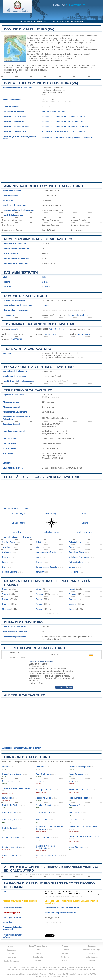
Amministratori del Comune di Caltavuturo (43, 186)
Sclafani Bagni (60, 47)
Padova (39, 609)
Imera (71, 781)
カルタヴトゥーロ (56, 329)
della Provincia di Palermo (69, 36)
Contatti (43, 974)
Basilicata (11, 950)
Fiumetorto (7, 798)
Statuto (45, 305)
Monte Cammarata (44, 837)
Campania (11, 957)
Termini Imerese (73, 49)
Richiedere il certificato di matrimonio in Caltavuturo (65, 126)
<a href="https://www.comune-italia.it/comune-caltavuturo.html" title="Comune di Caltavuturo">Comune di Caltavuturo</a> (72, 893)
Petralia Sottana (76, 562)
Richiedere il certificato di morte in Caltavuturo (63, 122)
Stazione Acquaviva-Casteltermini (84, 836)
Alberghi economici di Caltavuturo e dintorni (22, 748)
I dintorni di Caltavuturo (27, 757)
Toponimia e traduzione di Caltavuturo (40, 324)
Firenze (39, 599)
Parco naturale (9, 315)
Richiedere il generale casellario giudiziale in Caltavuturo (68, 138)
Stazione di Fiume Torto (79, 790)
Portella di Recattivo (45, 805)
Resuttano (73, 572)
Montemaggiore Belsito (46, 552)
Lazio (38, 950)
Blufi (4, 567)
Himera (39, 781)
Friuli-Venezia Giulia (38, 946)
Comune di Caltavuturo (25, 296)
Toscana (92, 946)
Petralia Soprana (10, 572)
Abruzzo (11, 946)
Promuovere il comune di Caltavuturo (62, 908)
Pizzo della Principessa (79, 767)
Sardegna (65, 957)
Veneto (92, 961)
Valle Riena (74, 820)
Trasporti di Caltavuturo (28, 349)
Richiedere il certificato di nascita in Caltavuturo (64, 117)
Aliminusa (40, 547)
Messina (6, 609)
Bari (71, 599)
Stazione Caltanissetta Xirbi (48, 855)
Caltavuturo (32, 36)
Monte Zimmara (76, 847)
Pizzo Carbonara (43, 774)
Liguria (38, 953)
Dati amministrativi (21, 272)
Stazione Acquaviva (11, 847)
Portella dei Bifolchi (11, 805)
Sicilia (45, 282)
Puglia (65, 953)
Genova (72, 594)
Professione (14, 652)
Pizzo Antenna (9, 781)
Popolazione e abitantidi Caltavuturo (39, 367)
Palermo (46, 287)
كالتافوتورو (14, 329)
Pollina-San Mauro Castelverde (83, 827)
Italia (44, 277)
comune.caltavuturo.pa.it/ (54, 112)
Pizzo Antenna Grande (12, 774)
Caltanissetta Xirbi (10, 855)
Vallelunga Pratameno (79, 557)
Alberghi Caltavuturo (25, 695)
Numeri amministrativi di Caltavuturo (38, 239)
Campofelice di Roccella (46, 567)
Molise (65, 946)
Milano (39, 589)
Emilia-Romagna (11, 961)
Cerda (72, 547)
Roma (5, 589)
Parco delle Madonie (63, 58)
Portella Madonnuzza (78, 798)
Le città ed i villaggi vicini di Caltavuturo (42, 477)
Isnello (5, 562)
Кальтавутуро (49, 334)
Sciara (5, 557)
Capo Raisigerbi (9, 820)
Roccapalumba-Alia (44, 790)
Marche (38, 961)
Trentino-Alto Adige (92, 950)
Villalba (72, 567)
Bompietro (40, 572)
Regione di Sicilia (27, 22)
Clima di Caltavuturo (23, 622)
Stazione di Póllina (10, 837)
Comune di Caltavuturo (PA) (29, 29)
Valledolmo (18, 532)
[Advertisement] (49, 161)
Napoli (72, 589)
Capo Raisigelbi (43, 812)
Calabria (11, 954)
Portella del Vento (10, 828)
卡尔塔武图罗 (16, 339)
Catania (6, 604)
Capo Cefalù (74, 805)
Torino (5, 594)
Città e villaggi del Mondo (61, 974)
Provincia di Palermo (42, 22)
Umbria (92, 953)
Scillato (71, 47)
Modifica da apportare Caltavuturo (61, 913)
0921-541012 (48, 99)
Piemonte (65, 950)
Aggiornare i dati (12, 72)
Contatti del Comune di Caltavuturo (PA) (41, 83)
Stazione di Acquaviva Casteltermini (45, 847)
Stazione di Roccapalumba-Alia (16, 788)
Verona (39, 604)
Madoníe (6, 767)
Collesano (7, 552)
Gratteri (39, 562)
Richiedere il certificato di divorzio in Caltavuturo (64, 131)
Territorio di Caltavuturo (28, 390)
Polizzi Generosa (84, 47)
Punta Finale (74, 812)
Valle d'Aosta (92, 957)
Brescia (72, 609)
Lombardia (38, 957)
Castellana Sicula (77, 552)
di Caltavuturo (69, 5)
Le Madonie (41, 767)
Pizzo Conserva (76, 774)
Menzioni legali (14, 974)
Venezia (72, 604)
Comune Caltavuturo (59, 22)
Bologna (6, 599)
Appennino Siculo (43, 798)
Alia (37, 557)
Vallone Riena (42, 820)
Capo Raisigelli (9, 812)
